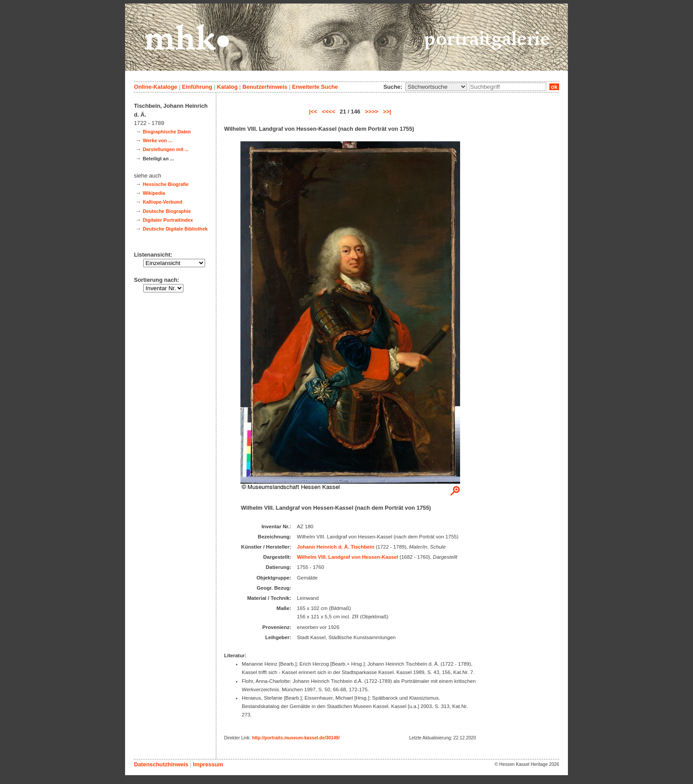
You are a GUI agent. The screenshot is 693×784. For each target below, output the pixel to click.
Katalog (227, 87)
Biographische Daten (167, 132)
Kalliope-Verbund (162, 202)
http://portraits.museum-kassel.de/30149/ (296, 738)
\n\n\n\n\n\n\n (436, 87)
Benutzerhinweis (265, 87)
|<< (313, 112)
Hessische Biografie (166, 184)
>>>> (372, 112)
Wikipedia (154, 193)
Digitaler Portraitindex (168, 220)
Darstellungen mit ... (166, 149)
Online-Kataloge (156, 87)
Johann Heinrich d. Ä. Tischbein (336, 547)
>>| (387, 112)
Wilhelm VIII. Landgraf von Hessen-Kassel (348, 557)
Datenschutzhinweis (161, 764)
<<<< (328, 112)
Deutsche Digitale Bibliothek (175, 229)
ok (554, 87)
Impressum (208, 764)
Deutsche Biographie (167, 211)
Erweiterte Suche (315, 87)
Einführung (197, 87)
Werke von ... (158, 140)
